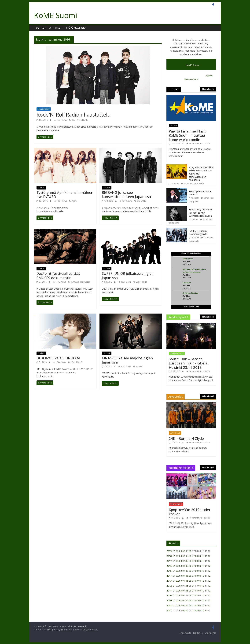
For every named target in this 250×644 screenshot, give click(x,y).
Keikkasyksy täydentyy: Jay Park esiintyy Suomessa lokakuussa (200, 213)
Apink (74, 201)
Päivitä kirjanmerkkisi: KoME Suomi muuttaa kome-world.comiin (187, 135)
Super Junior (142, 282)
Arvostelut (175, 433)
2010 (169, 596)
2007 (169, 610)
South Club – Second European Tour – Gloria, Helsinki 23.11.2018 (189, 363)
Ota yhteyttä (210, 633)
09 (200, 556)
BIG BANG (142, 201)
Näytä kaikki (208, 89)
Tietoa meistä (185, 633)
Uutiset (41, 28)
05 (187, 551)
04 (184, 551)
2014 (169, 576)
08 (196, 556)
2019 (169, 551)
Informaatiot (176, 504)
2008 (169, 605)
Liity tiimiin (198, 633)
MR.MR (139, 366)
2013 (169, 581)
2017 (169, 561)
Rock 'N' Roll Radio (80, 120)
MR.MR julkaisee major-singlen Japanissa (127, 360)
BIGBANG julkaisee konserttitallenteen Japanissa (126, 194)
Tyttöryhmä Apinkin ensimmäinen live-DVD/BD (65, 194)
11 (206, 556)
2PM (73, 362)
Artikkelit (56, 28)
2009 (169, 600)
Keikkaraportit (177, 353)
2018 (169, 556)
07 (193, 556)
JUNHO (79, 362)
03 (180, 551)
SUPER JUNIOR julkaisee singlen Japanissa (128, 275)
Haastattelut (44, 109)
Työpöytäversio (76, 28)
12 (209, 556)
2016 (169, 566)
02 (177, 551)
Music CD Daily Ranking (191, 253)
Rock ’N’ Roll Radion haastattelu (74, 115)
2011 (169, 591)
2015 (169, 571)
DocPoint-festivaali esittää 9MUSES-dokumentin (58, 275)
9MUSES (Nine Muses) (80, 282)
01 (174, 551)
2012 (169, 586)
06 (190, 551)
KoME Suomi (56, 15)
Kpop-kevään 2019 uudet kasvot (190, 512)
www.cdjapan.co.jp (191, 306)
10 (203, 556)
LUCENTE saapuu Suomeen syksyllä (198, 233)
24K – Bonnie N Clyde (186, 438)
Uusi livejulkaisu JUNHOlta (58, 358)
